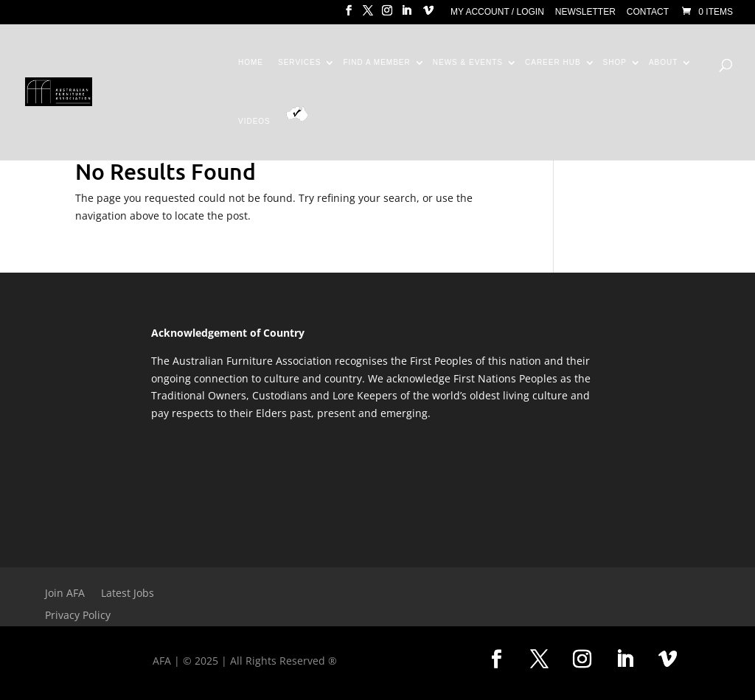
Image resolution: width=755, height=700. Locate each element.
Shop (615, 63)
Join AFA (65, 594)
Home (251, 63)
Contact (648, 12)
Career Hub (553, 63)
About (663, 63)
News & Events (468, 63)
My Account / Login (497, 12)
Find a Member (376, 63)
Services (299, 63)
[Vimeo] (428, 15)
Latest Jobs (128, 594)
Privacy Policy (78, 616)
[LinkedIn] (406, 15)
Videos (254, 122)
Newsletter (585, 12)
